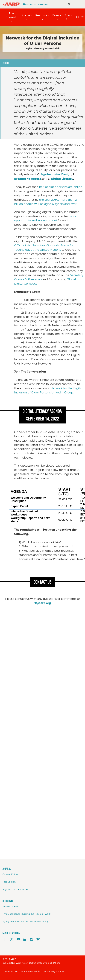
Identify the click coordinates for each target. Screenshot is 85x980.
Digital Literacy (62, 179)
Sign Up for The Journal (15, 889)
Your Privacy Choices (54, 971)
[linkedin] (25, 939)
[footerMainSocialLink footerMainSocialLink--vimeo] (38, 939)
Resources (42, 15)
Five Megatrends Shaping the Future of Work (26, 914)
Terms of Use (11, 971)
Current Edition (11, 874)
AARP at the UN (11, 906)
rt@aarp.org (42, 603)
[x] (12, 939)
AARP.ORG (43, 4)
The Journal (11, 15)
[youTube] (18, 939)
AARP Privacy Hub (30, 971)
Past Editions (9, 882)
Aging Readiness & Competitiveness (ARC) (25, 921)
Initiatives (26, 15)
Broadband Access (28, 179)
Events (57, 15)
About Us (69, 17)
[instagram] (31, 939)
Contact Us (31, 4)
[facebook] (5, 939)
